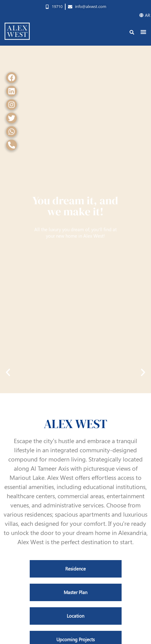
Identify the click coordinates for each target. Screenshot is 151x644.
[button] (143, 32)
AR (145, 15)
